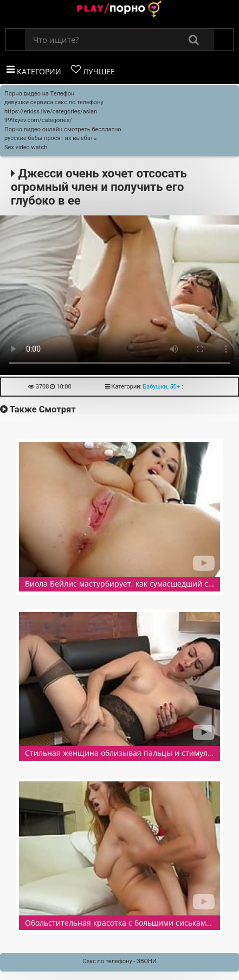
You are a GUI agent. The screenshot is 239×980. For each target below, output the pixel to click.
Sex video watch (26, 147)
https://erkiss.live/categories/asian (51, 112)
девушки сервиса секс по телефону (54, 102)
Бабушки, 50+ (161, 387)
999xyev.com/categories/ (38, 120)
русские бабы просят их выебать (50, 138)
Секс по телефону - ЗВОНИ (119, 961)
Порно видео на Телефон (39, 94)
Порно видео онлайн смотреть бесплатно (63, 129)
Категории (34, 71)
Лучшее (93, 71)
